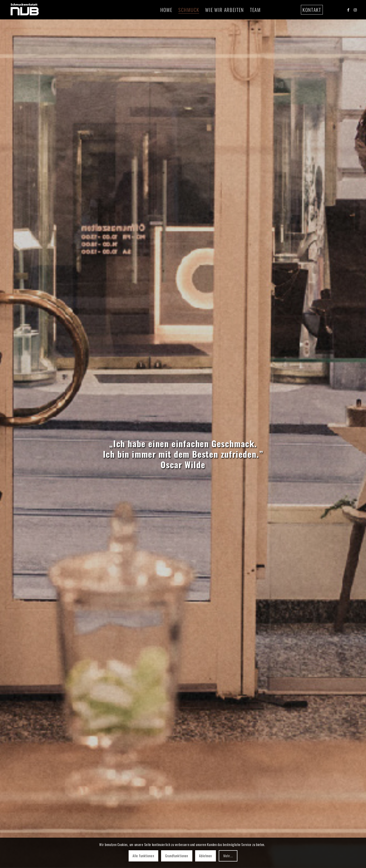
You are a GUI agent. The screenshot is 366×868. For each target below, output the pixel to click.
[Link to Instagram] (355, 10)
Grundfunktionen (177, 856)
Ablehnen (206, 856)
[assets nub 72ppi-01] (25, 10)
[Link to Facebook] (348, 10)
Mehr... (228, 856)
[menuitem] (166, 10)
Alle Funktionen (143, 856)
